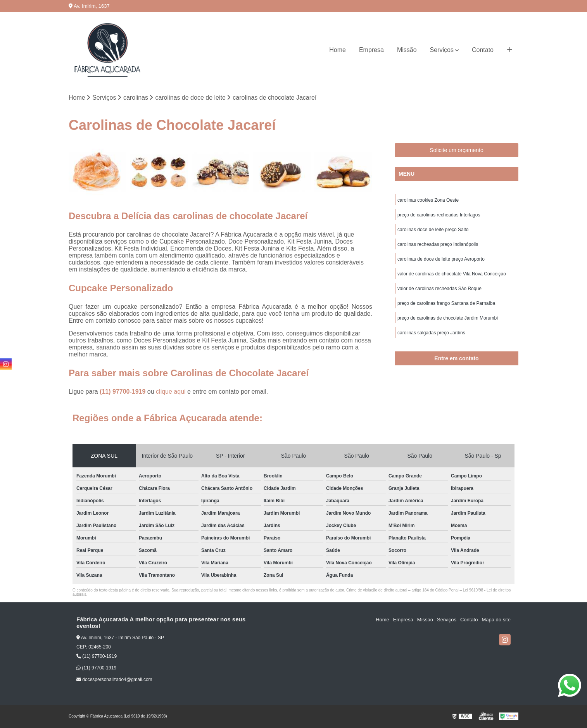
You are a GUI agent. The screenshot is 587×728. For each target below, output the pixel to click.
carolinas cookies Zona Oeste (428, 200)
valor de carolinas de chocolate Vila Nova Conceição (452, 274)
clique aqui (171, 392)
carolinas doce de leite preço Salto (433, 230)
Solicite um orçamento (457, 150)
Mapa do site (496, 620)
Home (338, 50)
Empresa (371, 50)
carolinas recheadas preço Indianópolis (438, 244)
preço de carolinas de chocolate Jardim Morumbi (448, 318)
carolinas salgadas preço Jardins (431, 333)
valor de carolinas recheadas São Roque (439, 289)
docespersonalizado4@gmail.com (114, 680)
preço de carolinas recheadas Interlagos (439, 215)
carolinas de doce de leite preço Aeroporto (441, 259)
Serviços (442, 50)
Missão (407, 50)
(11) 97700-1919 (123, 392)
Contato (483, 50)
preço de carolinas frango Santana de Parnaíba (446, 303)
